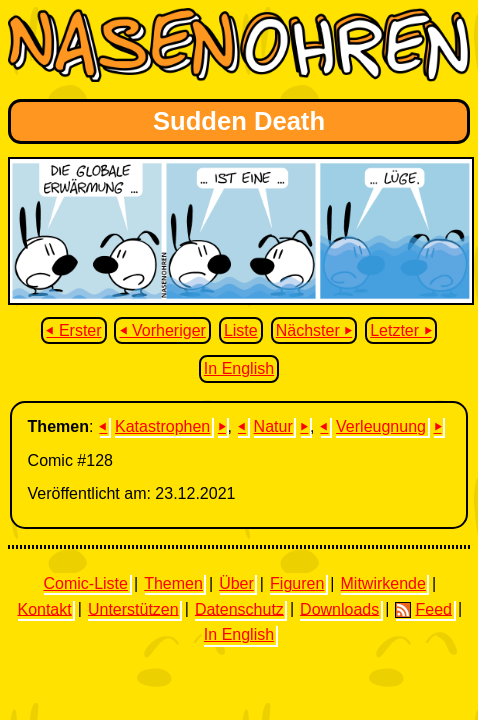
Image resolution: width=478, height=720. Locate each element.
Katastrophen (162, 426)
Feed (423, 609)
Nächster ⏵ (314, 330)
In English (239, 368)
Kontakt (44, 608)
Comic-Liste (85, 583)
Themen (173, 583)
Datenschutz (239, 608)
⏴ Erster (73, 330)
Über (236, 583)
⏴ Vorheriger (163, 330)
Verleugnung (381, 426)
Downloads (339, 608)
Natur (273, 426)
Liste (241, 330)
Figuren (297, 583)
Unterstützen (133, 608)
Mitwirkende (383, 583)
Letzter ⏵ (400, 330)
